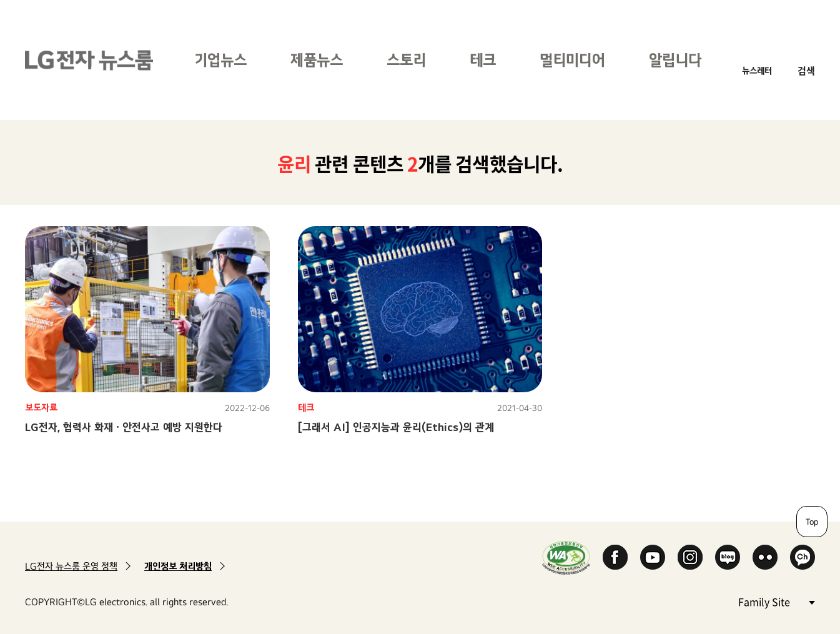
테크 (483, 60)
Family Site (776, 601)
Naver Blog (728, 557)
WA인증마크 (566, 557)
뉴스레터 (757, 70)
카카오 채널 (803, 557)
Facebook (615, 557)
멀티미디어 (572, 60)
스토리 (406, 60)
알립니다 (675, 60)
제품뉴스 (317, 60)
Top (812, 522)
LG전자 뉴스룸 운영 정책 (71, 566)
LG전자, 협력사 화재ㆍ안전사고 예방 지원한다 (124, 427)
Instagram (690, 557)
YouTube (653, 557)
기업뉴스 (220, 60)
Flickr (765, 557)
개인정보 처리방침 (178, 566)
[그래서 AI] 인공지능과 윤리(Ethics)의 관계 (396, 427)
